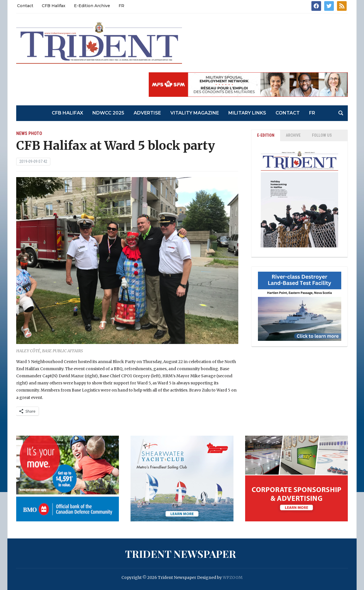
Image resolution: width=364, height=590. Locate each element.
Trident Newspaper (181, 554)
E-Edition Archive (92, 6)
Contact (25, 6)
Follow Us (322, 135)
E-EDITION (266, 135)
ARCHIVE (293, 135)
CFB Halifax (54, 6)
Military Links (247, 113)
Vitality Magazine (195, 113)
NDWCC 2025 (108, 113)
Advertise (147, 113)
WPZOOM (233, 577)
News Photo (29, 133)
